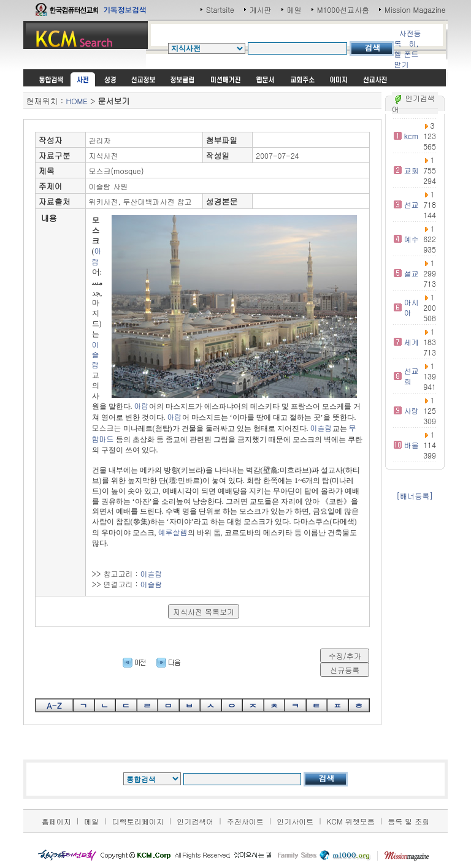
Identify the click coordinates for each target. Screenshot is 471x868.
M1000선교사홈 (343, 10)
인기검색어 (195, 821)
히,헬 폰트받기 (406, 54)
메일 (294, 10)
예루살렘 (173, 532)
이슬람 (96, 355)
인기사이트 (295, 821)
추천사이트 (245, 821)
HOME (76, 101)
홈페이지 (56, 821)
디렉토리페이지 (138, 821)
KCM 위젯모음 (351, 821)
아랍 (97, 256)
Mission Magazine (415, 10)
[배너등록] (415, 496)
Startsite (220, 10)
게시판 (261, 10)
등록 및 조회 (408, 821)
